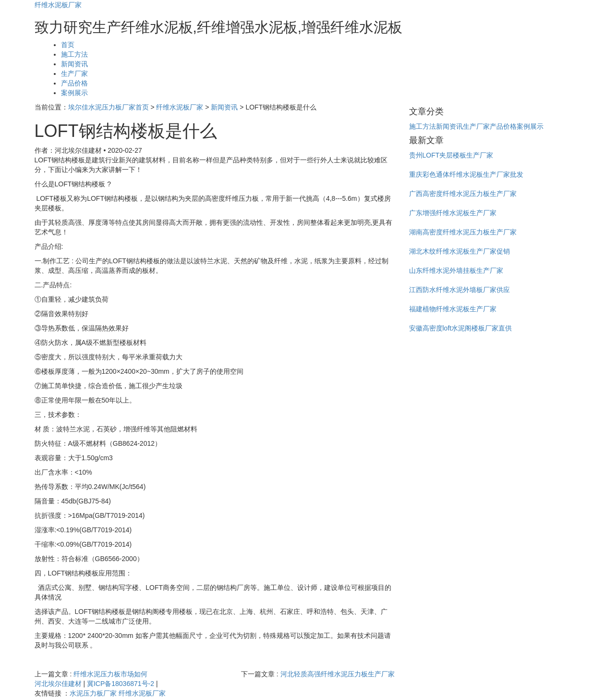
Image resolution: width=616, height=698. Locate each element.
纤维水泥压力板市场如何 (110, 674)
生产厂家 (74, 73)
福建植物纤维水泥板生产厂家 (453, 309)
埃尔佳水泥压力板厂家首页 (109, 107)
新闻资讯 (74, 64)
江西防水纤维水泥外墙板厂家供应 (459, 290)
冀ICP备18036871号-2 (121, 684)
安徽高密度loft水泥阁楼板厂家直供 (461, 328)
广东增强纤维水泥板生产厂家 (453, 213)
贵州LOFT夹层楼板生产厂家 (451, 155)
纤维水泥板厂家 (58, 5)
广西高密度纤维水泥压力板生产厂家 (463, 194)
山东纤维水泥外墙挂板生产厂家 (456, 270)
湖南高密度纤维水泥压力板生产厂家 (463, 232)
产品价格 (74, 83)
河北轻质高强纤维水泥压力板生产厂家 (338, 674)
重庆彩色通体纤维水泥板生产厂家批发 (466, 174)
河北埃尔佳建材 (58, 684)
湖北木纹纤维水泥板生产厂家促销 (459, 251)
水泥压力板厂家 (93, 693)
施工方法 (74, 54)
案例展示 (74, 93)
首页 (68, 45)
